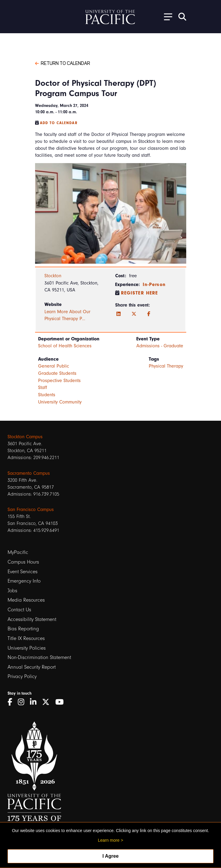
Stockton (53, 276)
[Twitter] (134, 314)
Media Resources (26, 600)
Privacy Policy (22, 676)
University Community (60, 402)
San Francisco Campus (31, 510)
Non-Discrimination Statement (39, 657)
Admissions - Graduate (160, 346)
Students (47, 395)
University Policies (27, 648)
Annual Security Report (32, 667)
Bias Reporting (23, 629)
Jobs (12, 591)
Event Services (23, 572)
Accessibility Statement (32, 619)
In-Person (154, 285)
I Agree (111, 856)
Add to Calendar (59, 123)
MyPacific (18, 552)
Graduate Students (57, 373)
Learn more (109, 840)
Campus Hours (23, 562)
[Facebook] (149, 314)
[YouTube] (62, 702)
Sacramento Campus (29, 473)
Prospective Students (59, 381)
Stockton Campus (25, 437)
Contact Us (19, 610)
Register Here (140, 293)
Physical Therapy (166, 366)
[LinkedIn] (119, 314)
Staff (43, 387)
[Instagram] (23, 702)
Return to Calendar (63, 63)
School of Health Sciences (65, 346)
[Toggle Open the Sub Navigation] (166, 16)
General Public (54, 366)
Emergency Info (24, 581)
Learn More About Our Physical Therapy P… (67, 315)
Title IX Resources (26, 638)
